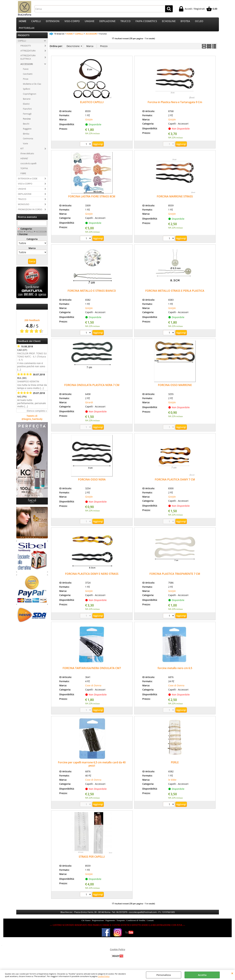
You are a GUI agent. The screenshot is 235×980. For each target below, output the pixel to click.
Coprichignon (30, 98)
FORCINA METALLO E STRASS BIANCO (92, 295)
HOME (23, 22)
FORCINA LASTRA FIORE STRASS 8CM (92, 201)
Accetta (202, 975)
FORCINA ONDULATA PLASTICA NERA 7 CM (92, 389)
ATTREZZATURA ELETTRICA (28, 61)
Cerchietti (28, 78)
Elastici (26, 108)
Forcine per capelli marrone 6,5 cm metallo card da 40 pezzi (92, 768)
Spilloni (26, 93)
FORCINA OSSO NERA (92, 483)
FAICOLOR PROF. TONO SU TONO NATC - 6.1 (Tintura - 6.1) (32, 361)
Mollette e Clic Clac (32, 88)
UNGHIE (90, 22)
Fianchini (27, 113)
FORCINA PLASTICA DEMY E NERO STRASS (92, 578)
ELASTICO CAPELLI (92, 106)
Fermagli (27, 118)
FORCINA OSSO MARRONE (175, 389)
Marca (32, 252)
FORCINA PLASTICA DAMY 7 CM (175, 483)
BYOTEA (185, 22)
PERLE (175, 767)
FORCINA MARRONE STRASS (175, 201)
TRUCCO (125, 22)
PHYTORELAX (27, 31)
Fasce (26, 73)
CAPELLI (36, 22)
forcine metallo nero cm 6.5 (175, 672)
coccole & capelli (28, 168)
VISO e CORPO (25, 188)
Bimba (26, 138)
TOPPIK (24, 172)
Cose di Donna (93, 689)
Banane (27, 103)
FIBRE (23, 177)
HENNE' (24, 163)
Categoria (32, 243)
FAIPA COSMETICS (146, 22)
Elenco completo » (37, 415)
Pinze (26, 83)
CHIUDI (232, 973)
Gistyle (89, 123)
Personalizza (164, 975)
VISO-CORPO (72, 22)
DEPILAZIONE (107, 22)
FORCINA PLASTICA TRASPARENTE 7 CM (175, 578)
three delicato (27, 158)
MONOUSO (24, 208)
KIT (22, 153)
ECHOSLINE (169, 22)
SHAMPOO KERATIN (28, 386)
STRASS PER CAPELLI (92, 861)
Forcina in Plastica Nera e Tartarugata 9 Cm (175, 106)
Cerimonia (28, 143)
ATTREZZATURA (28, 55)
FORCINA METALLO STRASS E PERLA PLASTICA (175, 295)
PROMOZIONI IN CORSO (30, 213)
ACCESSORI (27, 68)
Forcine (27, 123)
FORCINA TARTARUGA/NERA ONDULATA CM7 (92, 672)
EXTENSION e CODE (28, 183)
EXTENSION (53, 22)
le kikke (172, 784)
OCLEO (199, 22)
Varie (25, 148)
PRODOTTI (26, 50)
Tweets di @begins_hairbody (32, 422)
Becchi (26, 128)
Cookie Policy (104, 976)
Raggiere (27, 133)
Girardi (89, 406)
